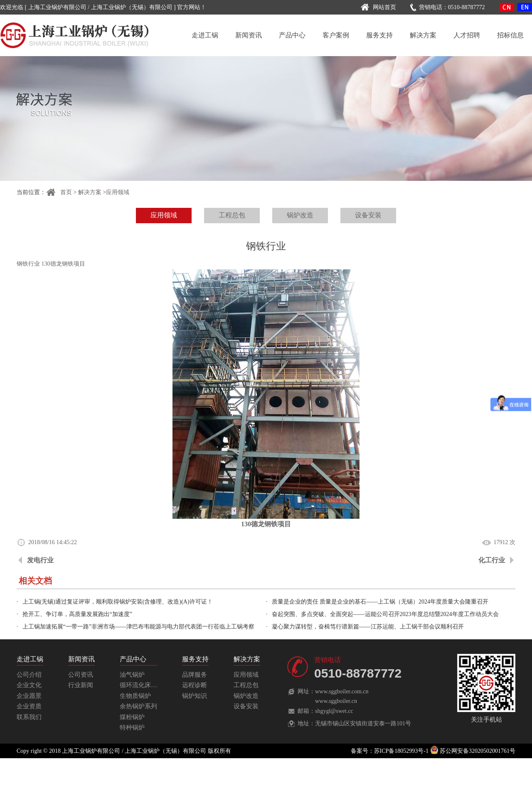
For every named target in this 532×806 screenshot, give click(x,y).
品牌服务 (195, 675)
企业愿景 (29, 696)
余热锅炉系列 (138, 706)
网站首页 (377, 7)
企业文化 (29, 685)
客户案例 (336, 35)
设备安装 (368, 215)
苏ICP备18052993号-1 (401, 751)
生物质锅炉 (135, 696)
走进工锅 (205, 35)
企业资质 (29, 706)
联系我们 (29, 717)
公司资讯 (81, 675)
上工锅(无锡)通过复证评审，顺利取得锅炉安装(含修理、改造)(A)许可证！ (118, 602)
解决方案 (423, 35)
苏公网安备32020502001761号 (473, 751)
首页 (59, 192)
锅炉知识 (195, 696)
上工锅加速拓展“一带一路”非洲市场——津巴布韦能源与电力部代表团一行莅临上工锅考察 (138, 627)
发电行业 (40, 560)
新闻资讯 (249, 35)
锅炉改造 (300, 215)
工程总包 (232, 215)
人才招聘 (467, 35)
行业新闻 (81, 685)
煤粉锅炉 (132, 717)
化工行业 (492, 560)
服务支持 (379, 35)
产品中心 (292, 35)
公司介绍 (29, 675)
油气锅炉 (132, 675)
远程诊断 (195, 685)
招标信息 (510, 35)
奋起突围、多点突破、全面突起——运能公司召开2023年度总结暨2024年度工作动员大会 (385, 614)
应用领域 (118, 192)
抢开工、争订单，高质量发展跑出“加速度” (77, 614)
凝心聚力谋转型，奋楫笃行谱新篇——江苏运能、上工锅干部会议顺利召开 (368, 627)
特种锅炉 (132, 727)
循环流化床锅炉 (142, 685)
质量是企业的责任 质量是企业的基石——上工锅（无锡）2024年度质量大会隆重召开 (380, 602)
